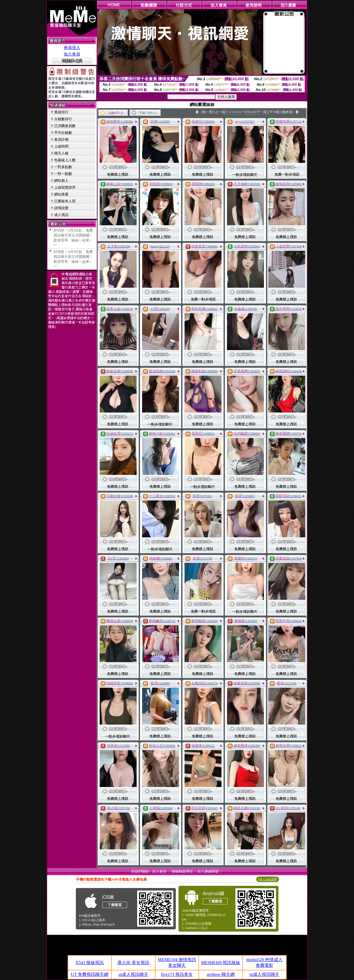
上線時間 (61, 146)
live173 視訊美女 (177, 974)
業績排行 (61, 112)
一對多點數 (63, 167)
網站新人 (61, 181)
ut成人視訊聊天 (133, 974)
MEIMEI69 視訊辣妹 (221, 963)
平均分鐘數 (63, 133)
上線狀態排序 (65, 187)
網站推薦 (61, 194)
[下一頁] (261, 112)
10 (253, 112)
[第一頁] (207, 112)
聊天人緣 (61, 153)
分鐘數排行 (63, 119)
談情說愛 (61, 208)
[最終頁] (287, 112)
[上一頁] (220, 112)
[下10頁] (274, 112)
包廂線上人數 (65, 160)
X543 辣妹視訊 (90, 963)
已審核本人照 (65, 201)
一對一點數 (63, 174)
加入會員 (72, 54)
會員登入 (72, 48)
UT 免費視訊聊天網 (90, 974)
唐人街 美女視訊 (133, 963)
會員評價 (61, 139)
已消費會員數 (65, 126)
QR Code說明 (268, 879)
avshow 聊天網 (221, 974)
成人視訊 (61, 215)
